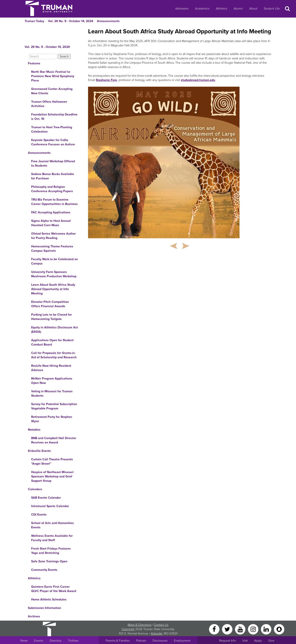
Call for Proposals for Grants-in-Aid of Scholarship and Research (54, 355)
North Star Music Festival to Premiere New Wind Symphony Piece (53, 76)
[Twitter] (228, 629)
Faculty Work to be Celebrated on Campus (55, 261)
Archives (34, 616)
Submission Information (44, 608)
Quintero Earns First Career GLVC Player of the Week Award (54, 589)
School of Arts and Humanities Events (52, 525)
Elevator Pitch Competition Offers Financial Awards (50, 304)
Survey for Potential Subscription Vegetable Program (54, 406)
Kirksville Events (39, 451)
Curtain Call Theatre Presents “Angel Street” (52, 462)
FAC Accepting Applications (51, 212)
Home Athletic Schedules (49, 599)
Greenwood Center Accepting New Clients (52, 91)
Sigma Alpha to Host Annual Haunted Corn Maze (51, 223)
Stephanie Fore (106, 80)
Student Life (272, 9)
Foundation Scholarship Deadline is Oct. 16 (54, 117)
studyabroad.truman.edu (198, 80)
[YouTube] (241, 629)
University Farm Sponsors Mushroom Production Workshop (54, 274)
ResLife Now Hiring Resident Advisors (51, 368)
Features (34, 63)
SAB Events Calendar (46, 498)
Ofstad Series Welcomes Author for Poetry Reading (53, 236)
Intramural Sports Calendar (50, 506)
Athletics (222, 9)
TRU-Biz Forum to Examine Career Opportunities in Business (54, 202)
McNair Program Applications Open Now (52, 381)
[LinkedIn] (267, 629)
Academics (202, 9)
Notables (34, 430)
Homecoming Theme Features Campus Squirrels (52, 249)
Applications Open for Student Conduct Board (52, 342)
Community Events (44, 570)
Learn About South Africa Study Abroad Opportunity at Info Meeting (53, 289)
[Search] (43, 56)
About (253, 9)
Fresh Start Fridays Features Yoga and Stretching (51, 551)
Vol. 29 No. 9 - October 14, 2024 (71, 21)
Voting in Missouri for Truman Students (52, 393)
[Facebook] (215, 629)
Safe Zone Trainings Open (49, 561)
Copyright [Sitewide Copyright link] (128, 629)
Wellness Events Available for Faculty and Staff (52, 538)
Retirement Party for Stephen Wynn (52, 419)
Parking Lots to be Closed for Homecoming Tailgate (51, 317)
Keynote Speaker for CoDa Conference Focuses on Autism (53, 142)
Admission (182, 9)
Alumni (238, 9)
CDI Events (39, 515)
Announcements (108, 21)
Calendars (35, 489)
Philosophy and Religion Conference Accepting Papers (52, 189)
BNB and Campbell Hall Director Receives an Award (54, 440)
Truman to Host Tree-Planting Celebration (52, 129)
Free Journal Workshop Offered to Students (53, 163)
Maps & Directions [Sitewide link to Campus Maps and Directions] (140, 625)
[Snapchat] (279, 629)
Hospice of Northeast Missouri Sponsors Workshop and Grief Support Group (52, 476)
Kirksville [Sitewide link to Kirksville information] (157, 633)
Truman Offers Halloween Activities (49, 104)
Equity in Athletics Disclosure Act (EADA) (55, 330)
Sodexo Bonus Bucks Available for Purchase (53, 176)
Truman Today (34, 21)
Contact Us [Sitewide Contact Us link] (161, 625)
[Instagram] (254, 629)
